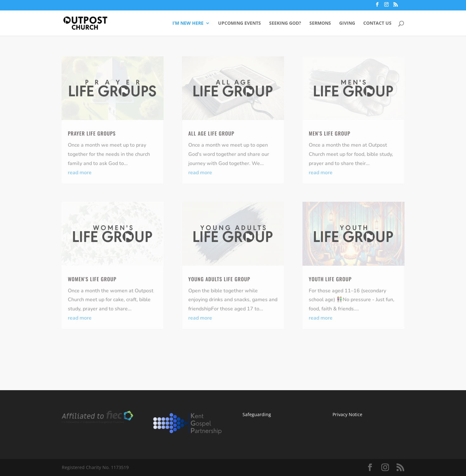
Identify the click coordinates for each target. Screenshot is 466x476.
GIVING (347, 23)
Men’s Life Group (330, 133)
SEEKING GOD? (285, 23)
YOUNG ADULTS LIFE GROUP (219, 279)
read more (80, 173)
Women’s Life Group (92, 279)
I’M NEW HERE (188, 23)
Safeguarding (257, 414)
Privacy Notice (347, 414)
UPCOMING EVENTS (239, 23)
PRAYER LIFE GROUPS (92, 133)
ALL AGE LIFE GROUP (211, 133)
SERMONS (320, 23)
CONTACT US (377, 23)
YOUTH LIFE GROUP (330, 279)
